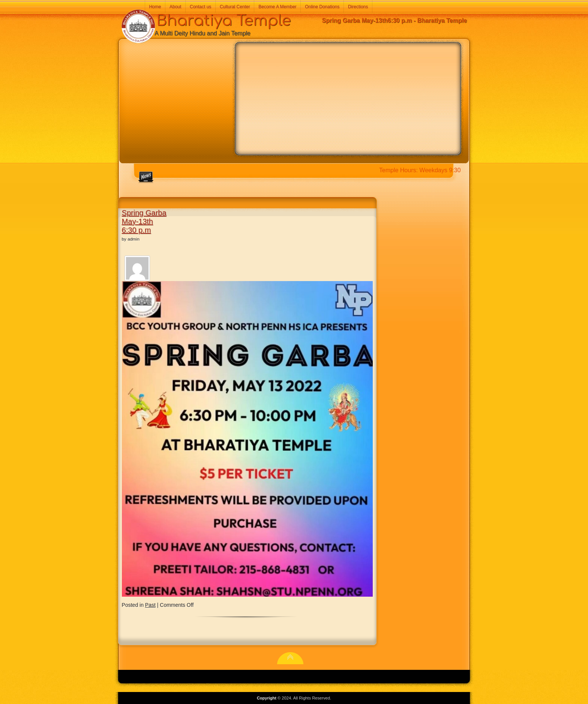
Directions (358, 7)
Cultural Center (235, 7)
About (175, 7)
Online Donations (322, 7)
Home (155, 7)
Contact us (200, 7)
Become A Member (277, 7)
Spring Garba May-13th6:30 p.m (144, 221)
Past (150, 605)
